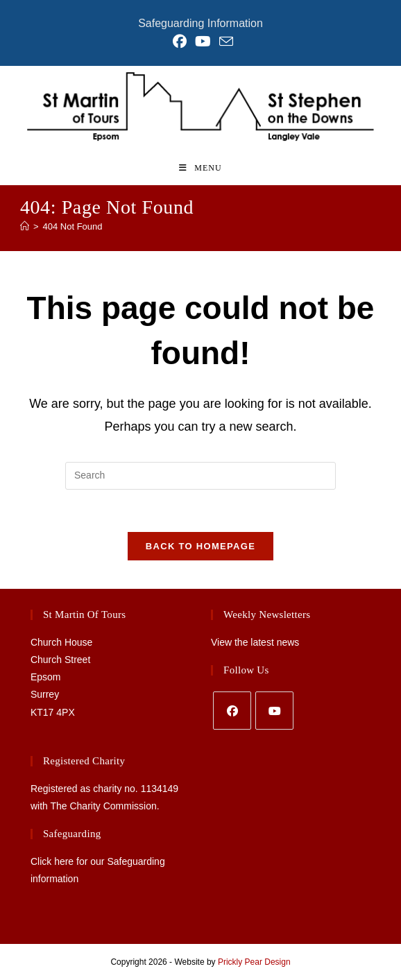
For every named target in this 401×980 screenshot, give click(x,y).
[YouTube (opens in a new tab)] (203, 42)
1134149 (160, 789)
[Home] (25, 226)
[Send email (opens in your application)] (224, 41)
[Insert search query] (200, 476)
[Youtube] (274, 711)
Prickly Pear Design (254, 962)
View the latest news (255, 642)
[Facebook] (232, 711)
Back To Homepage (200, 546)
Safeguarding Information (200, 23)
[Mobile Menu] (200, 168)
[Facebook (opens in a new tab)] (180, 42)
